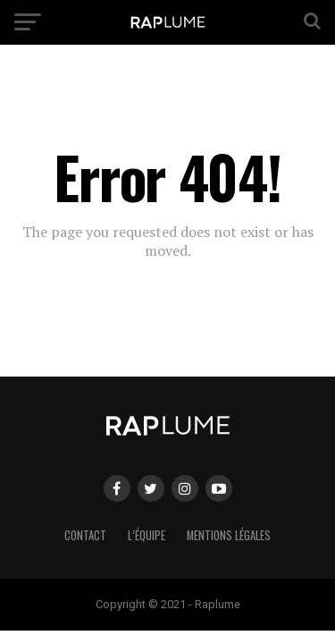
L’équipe (147, 535)
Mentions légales (229, 535)
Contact (85, 535)
